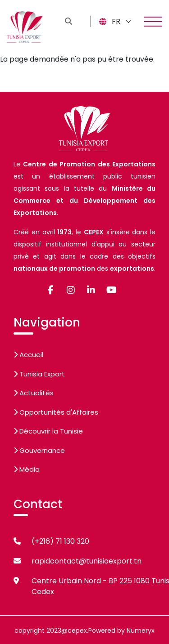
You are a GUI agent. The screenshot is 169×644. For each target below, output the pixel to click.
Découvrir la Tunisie (48, 431)
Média (27, 469)
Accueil (28, 355)
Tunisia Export (39, 374)
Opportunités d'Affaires (56, 412)
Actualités (34, 393)
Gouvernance (39, 450)
